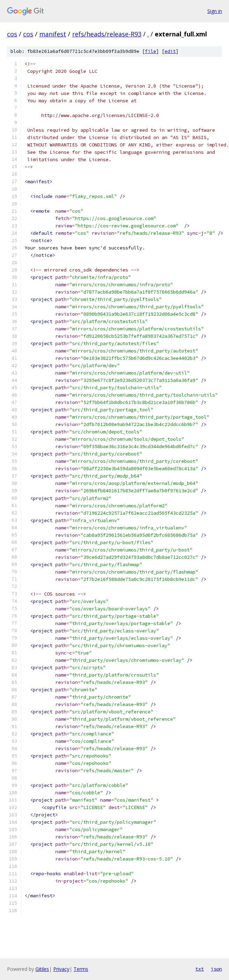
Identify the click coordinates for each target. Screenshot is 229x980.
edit (170, 51)
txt (200, 969)
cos (12, 34)
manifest (53, 34)
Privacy (61, 969)
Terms (81, 969)
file (151, 51)
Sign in (215, 11)
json (216, 969)
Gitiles (42, 969)
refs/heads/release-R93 (107, 34)
